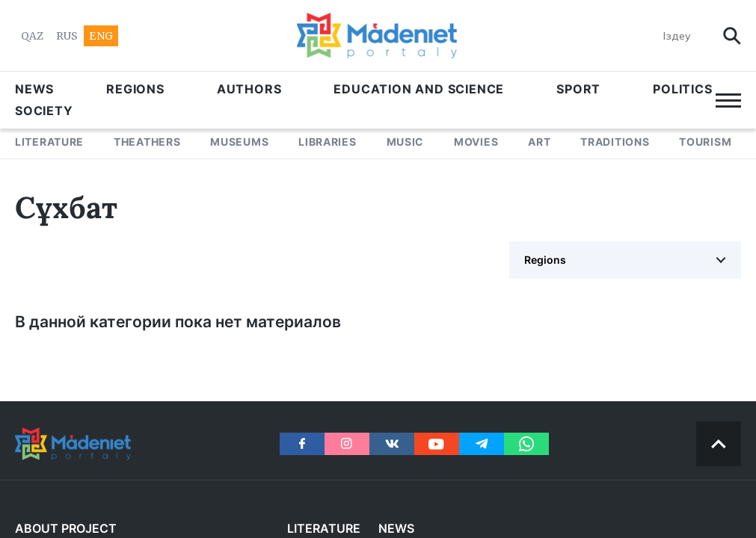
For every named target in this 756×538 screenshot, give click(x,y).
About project (66, 528)
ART (539, 142)
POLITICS (682, 89)
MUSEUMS (239, 142)
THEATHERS (147, 142)
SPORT (578, 89)
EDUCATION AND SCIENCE (419, 89)
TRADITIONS (615, 142)
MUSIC (406, 142)
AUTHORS (249, 89)
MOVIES (476, 142)
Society (44, 111)
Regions (135, 89)
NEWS (34, 89)
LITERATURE (49, 142)
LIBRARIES (327, 142)
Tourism (705, 142)
